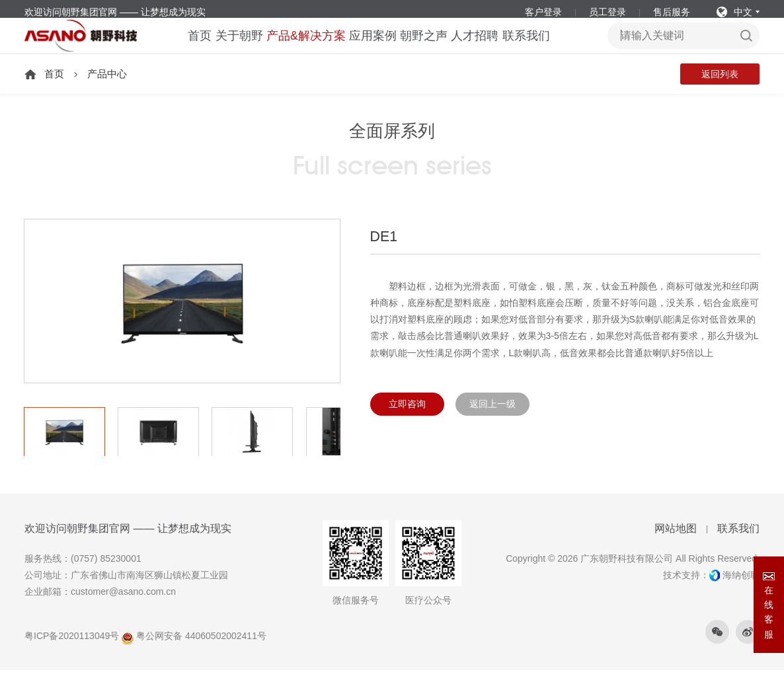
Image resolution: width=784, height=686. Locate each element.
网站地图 (676, 545)
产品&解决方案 (300, 47)
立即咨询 (407, 420)
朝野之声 (430, 47)
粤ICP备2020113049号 (72, 652)
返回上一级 (492, 420)
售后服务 (672, 12)
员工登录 (608, 12)
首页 (181, 47)
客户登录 (543, 12)
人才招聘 (489, 47)
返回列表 (720, 91)
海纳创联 (741, 591)
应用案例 (372, 47)
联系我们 (546, 47)
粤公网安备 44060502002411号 (194, 652)
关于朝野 (228, 47)
